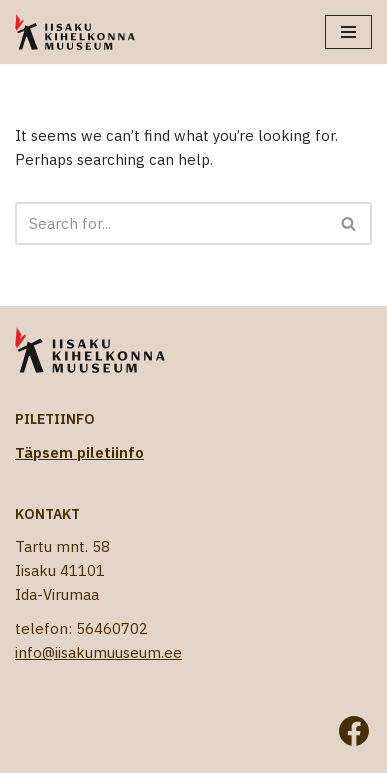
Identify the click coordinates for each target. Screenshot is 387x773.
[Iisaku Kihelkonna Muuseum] (75, 32)
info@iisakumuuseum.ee (98, 652)
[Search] (171, 223)
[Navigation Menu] (348, 32)
